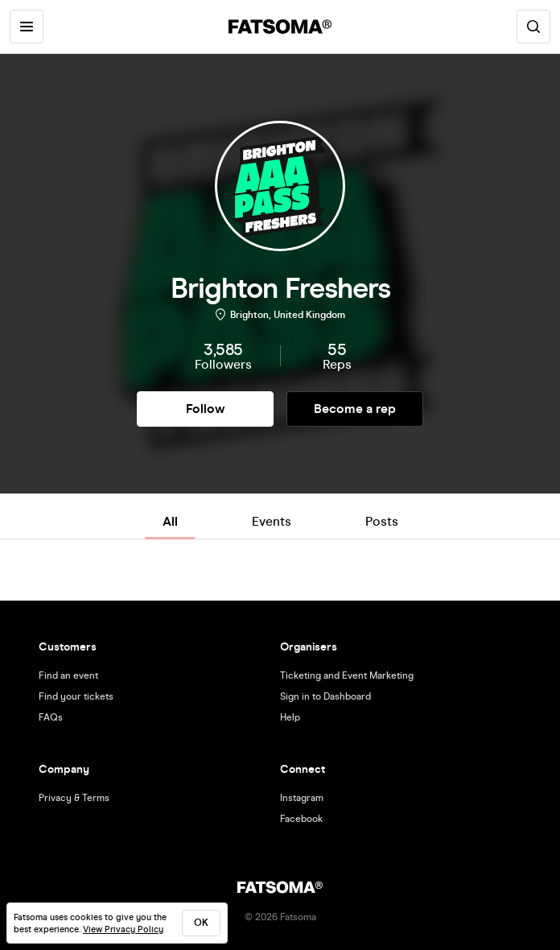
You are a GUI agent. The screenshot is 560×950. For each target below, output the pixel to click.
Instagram (302, 798)
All (170, 521)
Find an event (68, 675)
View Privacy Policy (123, 929)
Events (272, 521)
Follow (205, 409)
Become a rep (355, 409)
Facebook (301, 819)
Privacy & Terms (74, 798)
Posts (382, 521)
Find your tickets (76, 696)
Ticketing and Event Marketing (347, 675)
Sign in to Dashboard (325, 696)
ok (201, 923)
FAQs (51, 717)
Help (290, 717)
